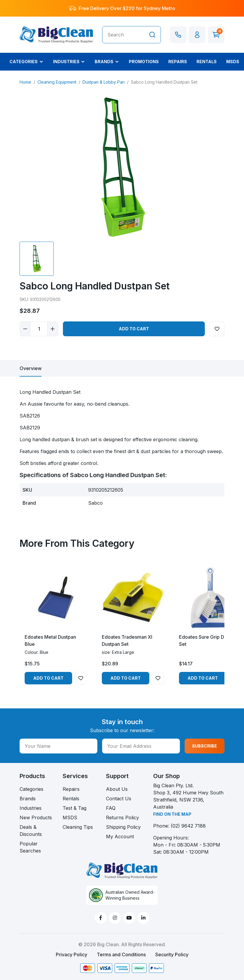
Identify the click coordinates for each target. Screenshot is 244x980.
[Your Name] (58, 746)
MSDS (70, 818)
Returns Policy (122, 818)
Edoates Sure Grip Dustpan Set (209, 640)
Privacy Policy (72, 954)
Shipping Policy (123, 827)
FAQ (111, 808)
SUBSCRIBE (205, 746)
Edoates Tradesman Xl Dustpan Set (127, 640)
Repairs (71, 789)
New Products (36, 818)
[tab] (31, 368)
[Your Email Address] (141, 746)
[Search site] (152, 35)
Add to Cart (134, 329)
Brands (28, 799)
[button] (197, 35)
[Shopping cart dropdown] (216, 35)
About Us (117, 789)
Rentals (71, 799)
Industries (31, 808)
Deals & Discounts (31, 831)
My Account (120, 836)
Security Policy (172, 954)
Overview (31, 368)
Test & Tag (75, 808)
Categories (31, 789)
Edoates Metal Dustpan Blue (50, 640)
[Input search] (123, 35)
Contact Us (119, 799)
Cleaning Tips (78, 827)
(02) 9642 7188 (188, 826)
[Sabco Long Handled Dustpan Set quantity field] (39, 329)
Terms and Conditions (121, 954)
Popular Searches (30, 847)
